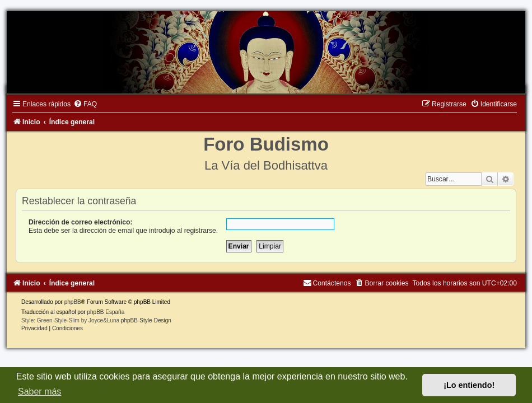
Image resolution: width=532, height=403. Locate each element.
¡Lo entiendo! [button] (469, 385)
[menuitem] (85, 104)
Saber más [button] (39, 392)
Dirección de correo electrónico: (81, 222)
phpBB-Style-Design (146, 320)
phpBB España (106, 312)
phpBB (73, 302)
